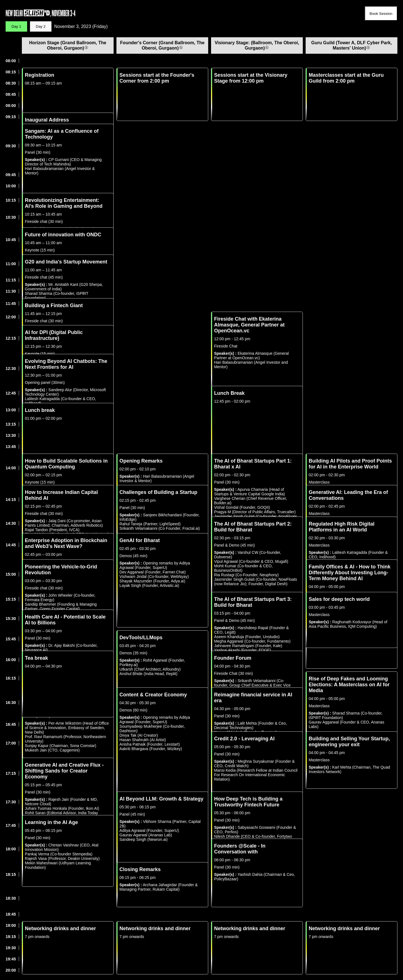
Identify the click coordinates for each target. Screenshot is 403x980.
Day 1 (16, 26)
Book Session (381, 14)
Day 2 (41, 26)
